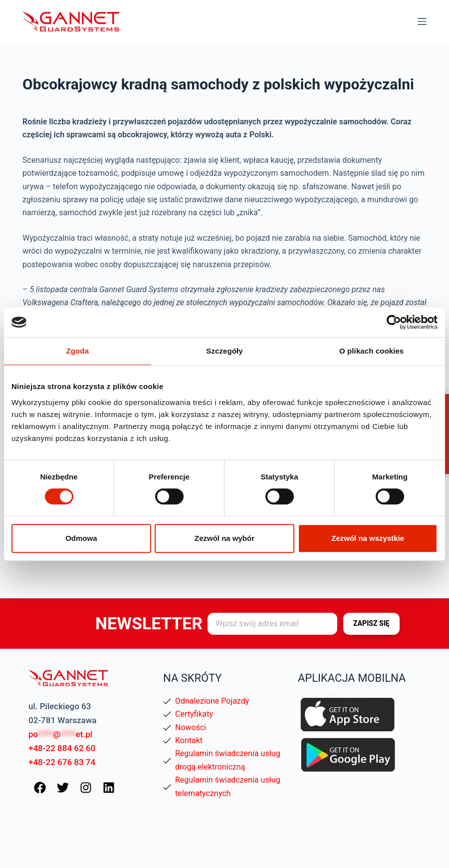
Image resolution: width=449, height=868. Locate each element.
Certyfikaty (194, 714)
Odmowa (81, 538)
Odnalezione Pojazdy (212, 701)
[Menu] (422, 21)
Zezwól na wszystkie (368, 538)
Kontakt (189, 740)
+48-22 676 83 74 (62, 762)
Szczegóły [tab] (224, 351)
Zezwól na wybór (224, 538)
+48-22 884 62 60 (62, 748)
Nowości (191, 727)
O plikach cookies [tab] (371, 351)
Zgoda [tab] (78, 351)
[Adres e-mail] (272, 624)
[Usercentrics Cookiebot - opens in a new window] (394, 322)
